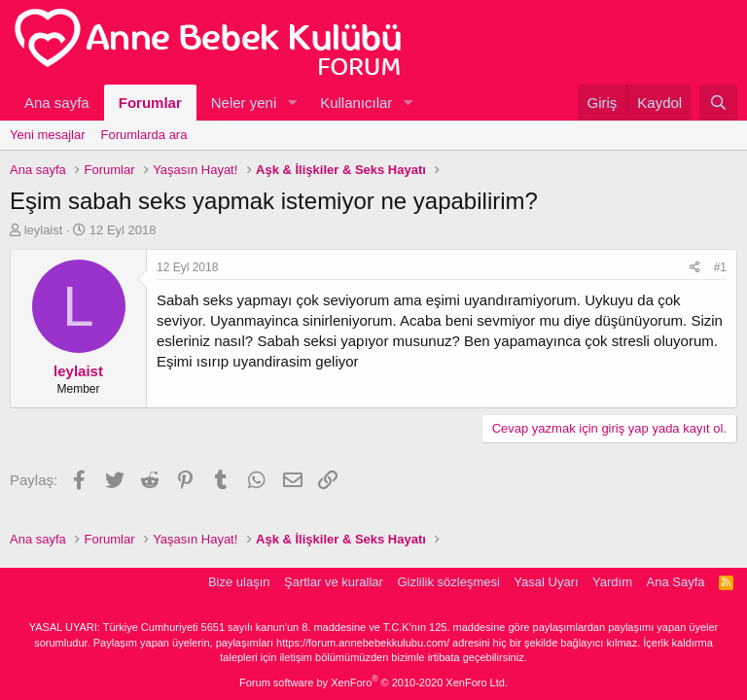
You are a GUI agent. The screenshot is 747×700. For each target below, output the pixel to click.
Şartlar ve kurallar (334, 582)
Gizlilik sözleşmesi (448, 582)
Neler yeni (244, 103)
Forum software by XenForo (373, 682)
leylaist (44, 230)
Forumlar (150, 103)
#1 (720, 267)
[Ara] (718, 103)
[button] (292, 103)
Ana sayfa (57, 103)
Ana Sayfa (676, 582)
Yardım (612, 582)
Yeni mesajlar (48, 135)
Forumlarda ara (144, 135)
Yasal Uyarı (546, 582)
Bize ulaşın (239, 582)
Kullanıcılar (356, 103)
